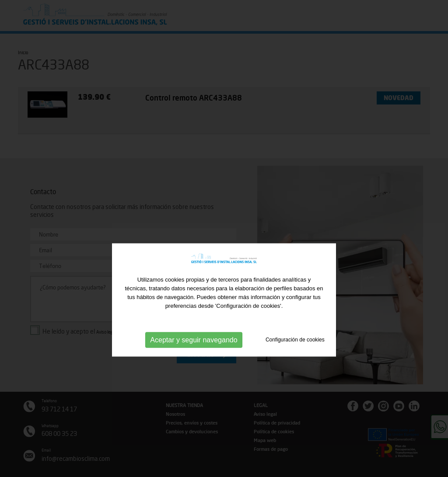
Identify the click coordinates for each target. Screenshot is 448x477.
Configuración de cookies (295, 356)
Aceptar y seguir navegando (194, 356)
